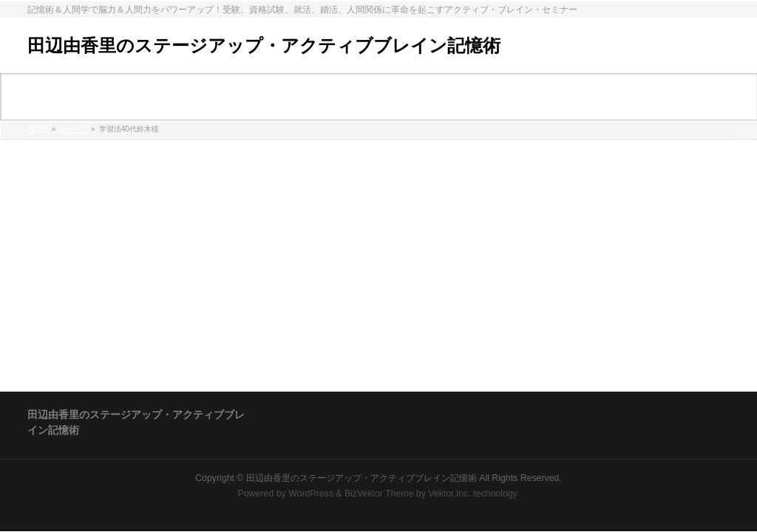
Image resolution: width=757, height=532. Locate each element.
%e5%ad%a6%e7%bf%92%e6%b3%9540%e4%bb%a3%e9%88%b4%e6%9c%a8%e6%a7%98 (256, 169)
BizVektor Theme (379, 494)
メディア (74, 129)
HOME (38, 129)
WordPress (311, 494)
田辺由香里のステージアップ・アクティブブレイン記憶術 (264, 45)
